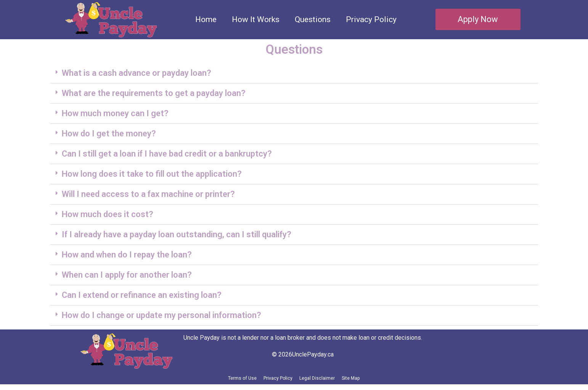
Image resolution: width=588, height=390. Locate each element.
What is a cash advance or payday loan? (137, 73)
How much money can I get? (115, 113)
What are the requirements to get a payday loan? (154, 93)
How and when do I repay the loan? (127, 255)
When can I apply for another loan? (127, 275)
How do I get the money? (109, 133)
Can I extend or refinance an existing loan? (142, 295)
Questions (313, 19)
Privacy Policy (371, 19)
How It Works (256, 19)
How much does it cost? (108, 214)
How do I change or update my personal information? (161, 315)
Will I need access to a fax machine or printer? (148, 194)
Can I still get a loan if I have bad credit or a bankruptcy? (167, 154)
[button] (294, 73)
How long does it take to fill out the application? (152, 174)
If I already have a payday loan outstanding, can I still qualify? (177, 234)
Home (206, 19)
